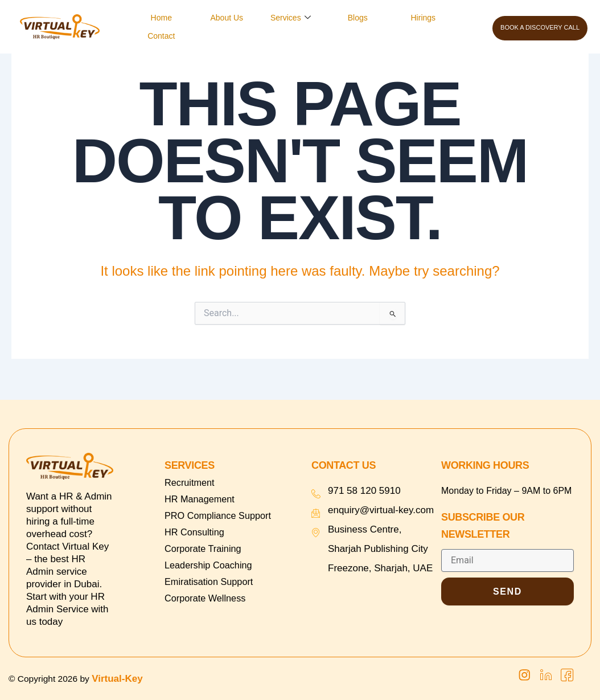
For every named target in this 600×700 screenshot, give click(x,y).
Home (161, 18)
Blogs (358, 18)
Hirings (424, 18)
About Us (227, 18)
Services (291, 18)
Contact (161, 36)
